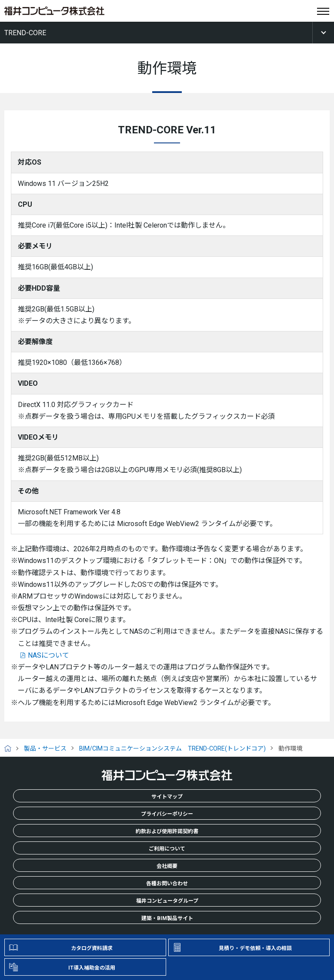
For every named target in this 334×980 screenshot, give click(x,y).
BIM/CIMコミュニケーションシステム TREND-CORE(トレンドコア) (172, 748)
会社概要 (167, 866)
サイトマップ (167, 797)
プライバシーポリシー (167, 814)
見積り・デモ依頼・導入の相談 (255, 948)
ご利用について (167, 849)
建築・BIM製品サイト (167, 918)
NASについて (48, 655)
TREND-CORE (25, 33)
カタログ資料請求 (92, 948)
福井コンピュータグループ (167, 901)
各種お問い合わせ (167, 884)
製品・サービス (45, 748)
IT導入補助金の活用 (92, 968)
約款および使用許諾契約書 (167, 831)
